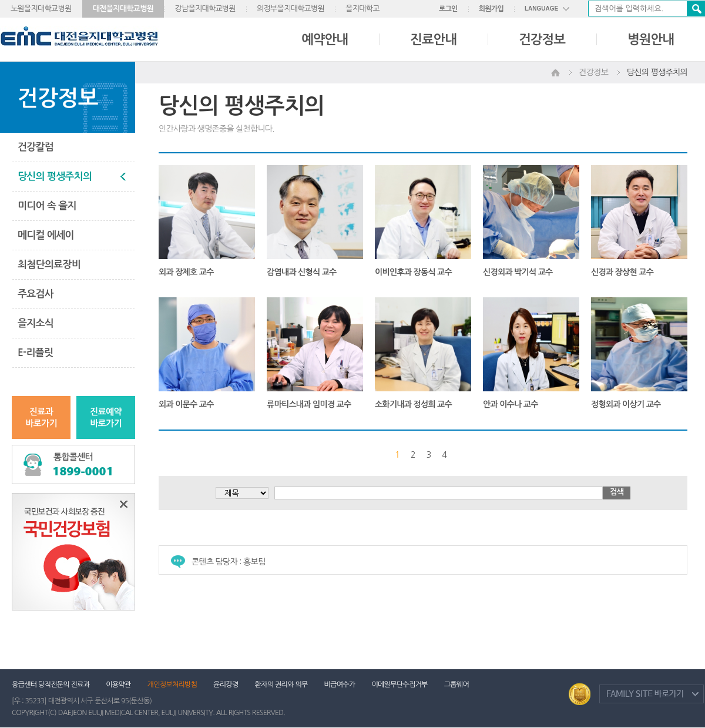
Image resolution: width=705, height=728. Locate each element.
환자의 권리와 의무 (281, 685)
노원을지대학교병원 (41, 9)
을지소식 (36, 323)
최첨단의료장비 (49, 265)
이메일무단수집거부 (399, 685)
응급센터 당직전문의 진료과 (51, 685)
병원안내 (651, 39)
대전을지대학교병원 (123, 9)
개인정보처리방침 (172, 685)
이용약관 (118, 685)
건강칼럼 (36, 147)
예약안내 (325, 39)
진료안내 (433, 39)
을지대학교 (362, 9)
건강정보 (542, 39)
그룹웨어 (456, 685)
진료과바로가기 (41, 417)
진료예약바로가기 (106, 417)
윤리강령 (226, 685)
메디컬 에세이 (46, 235)
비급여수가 (340, 685)
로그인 (448, 9)
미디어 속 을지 (47, 206)
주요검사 (36, 294)
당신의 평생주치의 (55, 177)
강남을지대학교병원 (205, 9)
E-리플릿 (35, 353)
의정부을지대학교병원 (291, 9)
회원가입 (491, 9)
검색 (696, 9)
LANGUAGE (541, 9)
